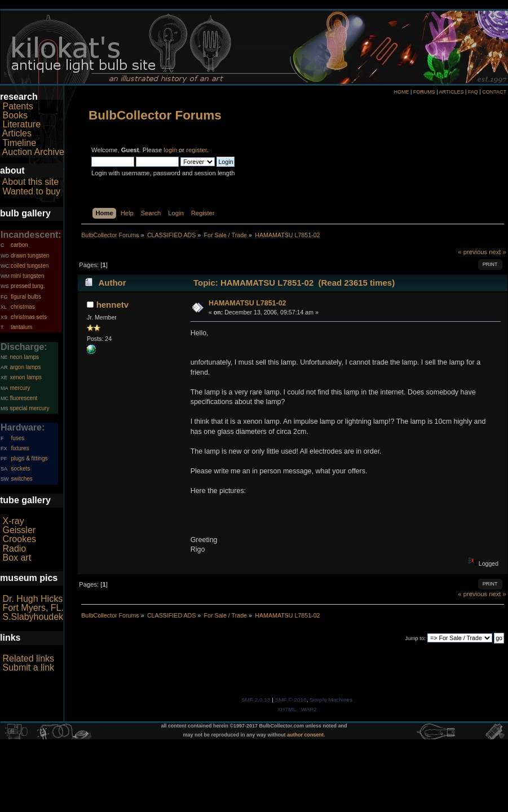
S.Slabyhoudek (33, 617)
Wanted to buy (31, 191)
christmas (23, 307)
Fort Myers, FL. (33, 608)
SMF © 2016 (291, 700)
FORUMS (424, 92)
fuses (17, 438)
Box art (17, 558)
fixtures (20, 448)
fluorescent (23, 398)
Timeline (19, 143)
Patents (17, 106)
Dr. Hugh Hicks (32, 599)
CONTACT (494, 92)
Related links (28, 658)
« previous (472, 252)
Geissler (19, 530)
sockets (20, 469)
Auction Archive (33, 152)
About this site (31, 182)
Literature (21, 124)
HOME (401, 92)
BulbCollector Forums (155, 115)
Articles (17, 133)
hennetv (112, 305)
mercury (20, 388)
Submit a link (28, 667)
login (170, 150)
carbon (19, 245)
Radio (14, 549)
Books (15, 115)
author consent (305, 735)
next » (498, 252)
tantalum (21, 327)
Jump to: (415, 638)
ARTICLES (452, 92)
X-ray (13, 521)
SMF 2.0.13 (256, 700)
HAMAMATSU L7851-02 (248, 303)
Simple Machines (331, 700)
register (196, 150)
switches (21, 479)
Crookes (19, 539)
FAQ (473, 92)
